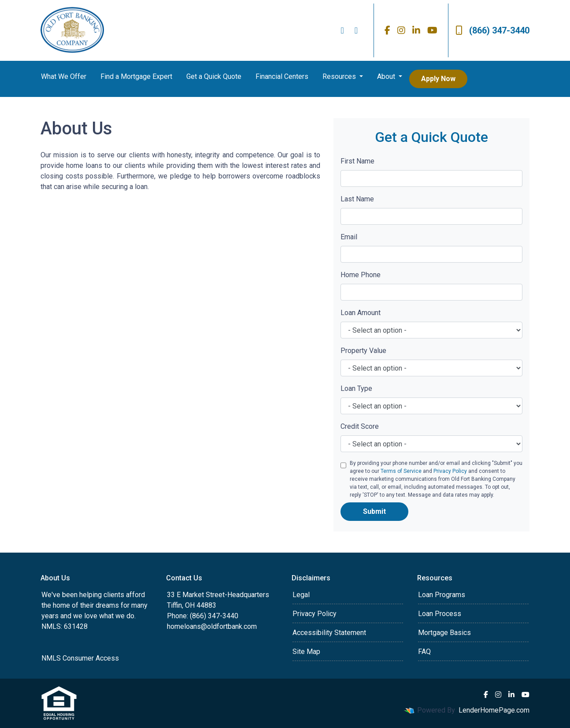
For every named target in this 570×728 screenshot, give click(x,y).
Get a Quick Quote (214, 76)
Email (349, 237)
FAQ (424, 652)
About (387, 76)
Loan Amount (361, 313)
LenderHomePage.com (494, 710)
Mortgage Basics (444, 633)
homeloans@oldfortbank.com (212, 626)
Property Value (363, 351)
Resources (340, 76)
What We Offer (64, 76)
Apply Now (438, 79)
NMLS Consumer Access (80, 658)
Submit (374, 511)
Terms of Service (401, 471)
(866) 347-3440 (492, 30)
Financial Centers (282, 76)
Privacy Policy (450, 471)
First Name (357, 161)
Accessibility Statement (329, 633)
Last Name (357, 199)
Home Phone (361, 275)
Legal (301, 595)
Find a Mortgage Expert (136, 76)
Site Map (306, 652)
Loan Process (440, 614)
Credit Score (360, 426)
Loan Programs (442, 595)
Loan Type (356, 388)
